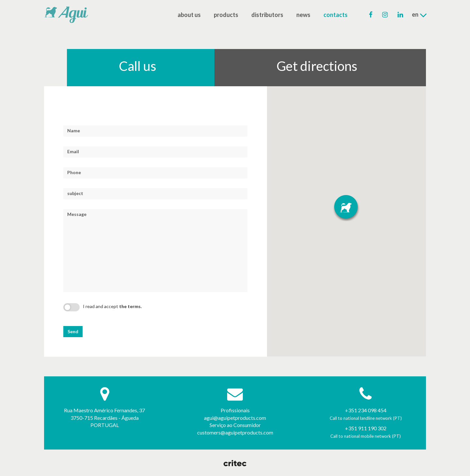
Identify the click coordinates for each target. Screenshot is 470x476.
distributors (267, 15)
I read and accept (112, 306)
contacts (336, 15)
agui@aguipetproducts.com (235, 418)
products (226, 15)
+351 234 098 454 (366, 410)
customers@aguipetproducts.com (235, 432)
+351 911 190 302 (366, 428)
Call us (138, 66)
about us (189, 15)
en (419, 15)
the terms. (130, 306)
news (303, 15)
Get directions (317, 66)
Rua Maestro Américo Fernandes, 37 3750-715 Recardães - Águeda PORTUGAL (104, 418)
